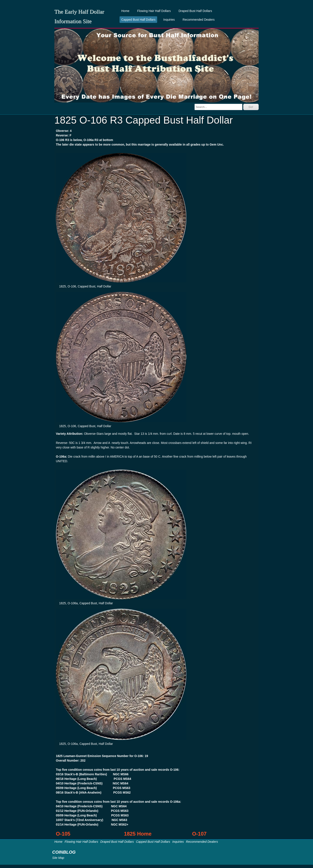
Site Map (58, 858)
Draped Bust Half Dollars (195, 11)
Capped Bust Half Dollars (138, 20)
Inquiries (169, 20)
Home (125, 11)
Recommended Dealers (199, 20)
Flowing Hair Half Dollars (154, 11)
